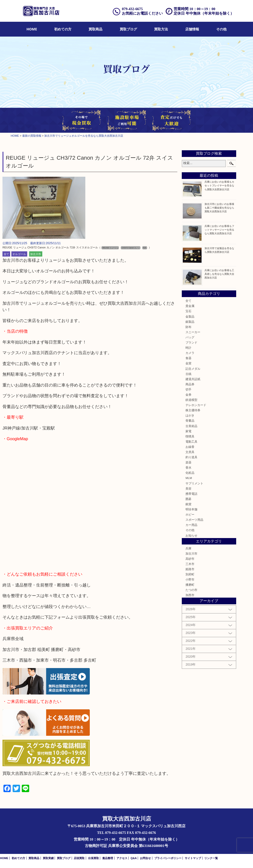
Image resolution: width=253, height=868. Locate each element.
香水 (188, 467)
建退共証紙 (193, 379)
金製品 (190, 316)
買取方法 (161, 29)
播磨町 (190, 585)
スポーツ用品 (194, 520)
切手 (188, 389)
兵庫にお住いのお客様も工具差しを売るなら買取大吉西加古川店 (219, 274)
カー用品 (191, 525)
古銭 (188, 374)
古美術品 (191, 426)
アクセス (122, 858)
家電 (188, 431)
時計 (188, 348)
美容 (188, 488)
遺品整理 (108, 858)
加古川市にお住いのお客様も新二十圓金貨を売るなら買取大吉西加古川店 (219, 208)
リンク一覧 (211, 858)
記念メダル (193, 369)
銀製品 (190, 322)
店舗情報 (192, 29)
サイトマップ (193, 858)
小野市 (190, 579)
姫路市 (190, 569)
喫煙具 (190, 436)
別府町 (190, 574)
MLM (189, 478)
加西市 (190, 595)
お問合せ (145, 858)
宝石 (188, 311)
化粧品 (190, 473)
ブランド (191, 342)
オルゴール (19, 254)
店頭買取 (79, 858)
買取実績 (48, 858)
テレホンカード (196, 405)
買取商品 (95, 29)
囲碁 (188, 499)
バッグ (190, 337)
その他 (221, 29)
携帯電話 (191, 494)
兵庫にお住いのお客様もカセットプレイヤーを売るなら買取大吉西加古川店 (219, 185)
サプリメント (194, 483)
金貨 (188, 363)
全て (6, 254)
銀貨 (188, 504)
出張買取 (93, 858)
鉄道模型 (191, 400)
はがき (190, 415)
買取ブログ (128, 29)
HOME (32, 29)
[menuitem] (32, 29)
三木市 (190, 564)
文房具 (190, 452)
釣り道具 (191, 457)
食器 (188, 358)
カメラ (190, 353)
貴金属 (190, 306)
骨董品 (190, 421)
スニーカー (193, 332)
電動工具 (191, 442)
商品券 (190, 384)
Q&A (134, 858)
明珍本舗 (191, 509)
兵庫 (188, 548)
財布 (188, 327)
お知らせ (191, 535)
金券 (188, 395)
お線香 (190, 447)
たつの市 (191, 590)
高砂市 (190, 559)
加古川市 (36, 254)
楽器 (188, 462)
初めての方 (63, 29)
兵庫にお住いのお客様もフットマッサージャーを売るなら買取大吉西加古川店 (219, 230)
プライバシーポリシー (168, 858)
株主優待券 (193, 410)
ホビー (190, 514)
